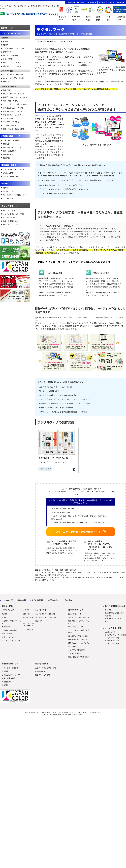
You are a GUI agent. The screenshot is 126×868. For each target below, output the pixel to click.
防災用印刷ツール (10, 90)
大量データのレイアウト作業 (14, 169)
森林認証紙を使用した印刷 (13, 108)
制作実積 (22, 600)
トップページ (63, 18)
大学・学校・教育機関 (11, 140)
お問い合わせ (54, 600)
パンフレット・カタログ (12, 66)
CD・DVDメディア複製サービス (15, 195)
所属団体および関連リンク (115, 613)
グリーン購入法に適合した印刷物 (15, 104)
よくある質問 (91, 2)
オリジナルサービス (113, 628)
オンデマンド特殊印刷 (11, 122)
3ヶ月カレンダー (9, 210)
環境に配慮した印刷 (10, 101)
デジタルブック (9, 198)
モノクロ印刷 (8, 118)
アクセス (111, 2)
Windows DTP (8, 173)
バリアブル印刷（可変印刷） (14, 74)
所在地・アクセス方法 (113, 618)
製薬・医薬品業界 (10, 151)
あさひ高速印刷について (115, 606)
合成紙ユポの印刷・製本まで (14, 94)
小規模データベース (10, 191)
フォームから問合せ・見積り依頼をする (78, 532)
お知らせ (102, 2)
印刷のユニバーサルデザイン (14, 115)
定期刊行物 (7, 52)
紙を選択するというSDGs (13, 111)
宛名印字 (6, 82)
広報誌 (6, 45)
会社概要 (98, 18)
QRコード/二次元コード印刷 (14, 78)
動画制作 (6, 188)
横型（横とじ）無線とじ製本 (14, 129)
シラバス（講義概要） (11, 55)
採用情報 (109, 18)
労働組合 (6, 144)
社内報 (6, 41)
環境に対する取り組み (76, 2)
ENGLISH (120, 2)
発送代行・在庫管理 (10, 176)
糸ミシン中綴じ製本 (10, 221)
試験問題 (6, 158)
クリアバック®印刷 (10, 217)
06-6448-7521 (94, 544)
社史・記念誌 (8, 59)
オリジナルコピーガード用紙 (14, 214)
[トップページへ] (29, 15)
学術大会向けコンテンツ (12, 147)
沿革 (106, 621)
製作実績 (88, 18)
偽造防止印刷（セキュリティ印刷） (16, 97)
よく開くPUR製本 (10, 125)
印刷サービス (76, 18)
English (68, 600)
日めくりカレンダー (10, 224)
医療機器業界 (8, 154)
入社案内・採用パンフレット (14, 48)
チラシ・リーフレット (11, 63)
